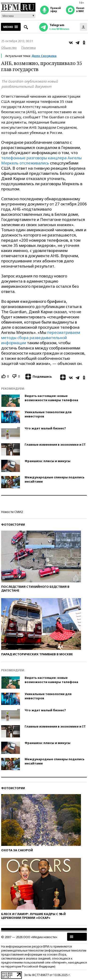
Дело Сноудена (44, 56)
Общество (9, 48)
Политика (29, 48)
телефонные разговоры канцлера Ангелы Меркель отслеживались (41, 160)
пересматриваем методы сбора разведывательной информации (41, 338)
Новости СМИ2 (12, 512)
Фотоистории (13, 525)
